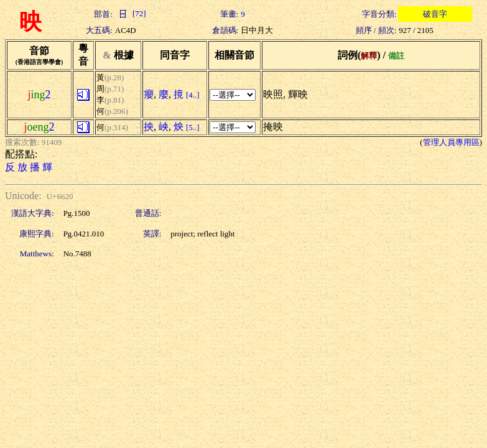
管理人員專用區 (451, 142)
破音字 (435, 14)
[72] (131, 13)
